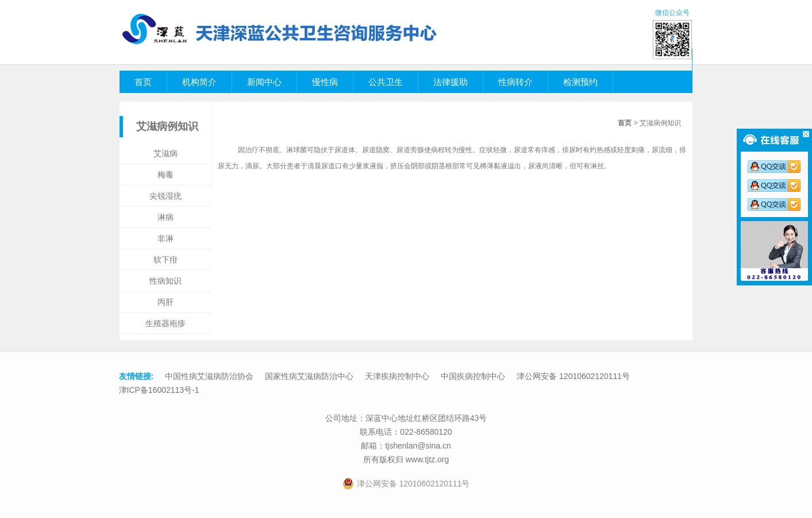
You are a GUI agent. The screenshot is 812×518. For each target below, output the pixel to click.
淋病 (166, 217)
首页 (625, 123)
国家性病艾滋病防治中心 (309, 376)
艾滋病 (166, 153)
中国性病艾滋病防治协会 (209, 376)
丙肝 (166, 302)
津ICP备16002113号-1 (159, 390)
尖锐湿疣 (166, 196)
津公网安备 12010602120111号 (573, 376)
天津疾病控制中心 (397, 376)
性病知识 (166, 281)
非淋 (166, 238)
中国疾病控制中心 (473, 376)
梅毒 (166, 175)
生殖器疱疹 (166, 323)
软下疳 (166, 260)
